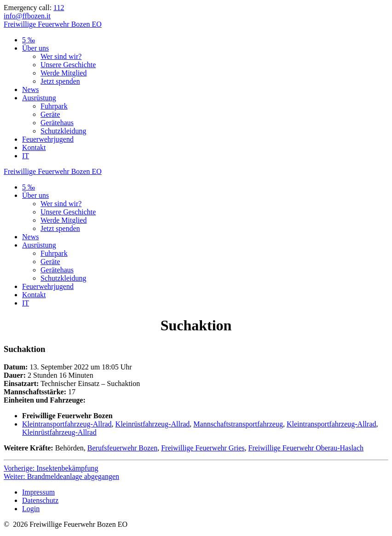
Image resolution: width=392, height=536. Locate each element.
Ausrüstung (39, 98)
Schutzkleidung (63, 131)
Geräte (50, 114)
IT (26, 156)
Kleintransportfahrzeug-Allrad (67, 424)
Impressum (38, 492)
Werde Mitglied (63, 73)
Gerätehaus (57, 123)
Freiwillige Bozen (53, 24)
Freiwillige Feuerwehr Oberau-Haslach (306, 448)
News (30, 89)
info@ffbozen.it (27, 16)
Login (31, 509)
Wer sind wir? (61, 56)
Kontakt (34, 147)
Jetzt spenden (60, 81)
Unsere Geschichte (68, 65)
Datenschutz (40, 500)
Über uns (35, 48)
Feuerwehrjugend (48, 139)
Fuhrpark (54, 106)
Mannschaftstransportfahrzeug (238, 424)
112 (59, 8)
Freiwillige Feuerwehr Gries (203, 448)
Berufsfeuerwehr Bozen (122, 448)
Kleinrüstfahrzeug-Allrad (153, 424)
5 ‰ (29, 40)
